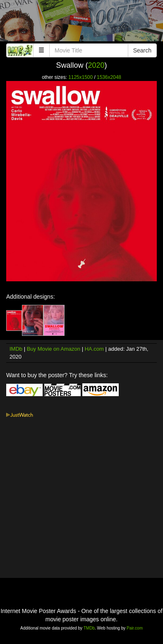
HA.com (94, 349)
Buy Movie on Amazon (54, 349)
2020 (96, 65)
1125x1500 (80, 77)
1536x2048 (109, 77)
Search (142, 50)
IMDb (16, 349)
